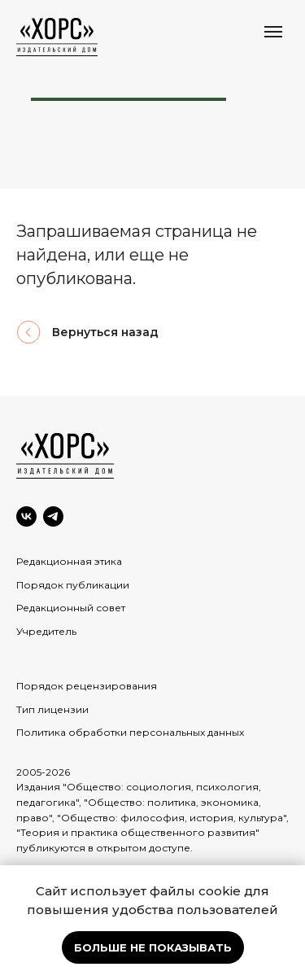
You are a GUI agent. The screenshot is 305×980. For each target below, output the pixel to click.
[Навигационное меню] (273, 32)
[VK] (26, 516)
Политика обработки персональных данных (130, 732)
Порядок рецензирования (87, 686)
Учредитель (46, 631)
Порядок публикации (73, 585)
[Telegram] (53, 516)
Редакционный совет (71, 608)
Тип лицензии (52, 709)
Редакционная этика (69, 561)
